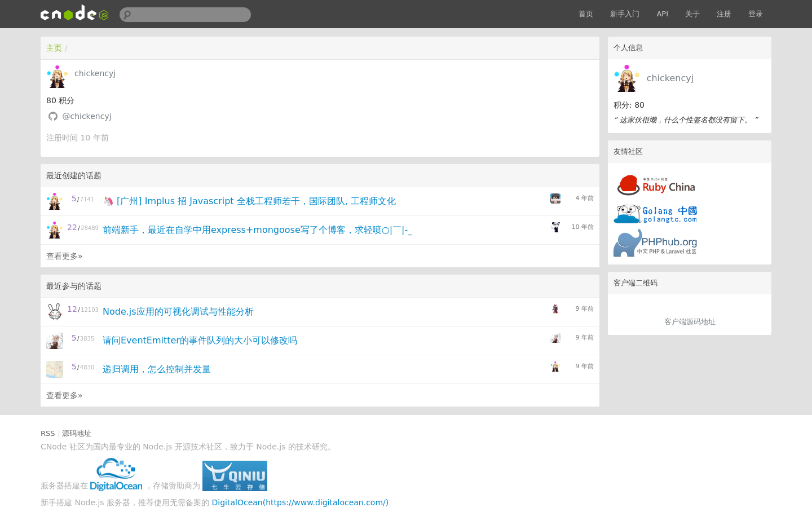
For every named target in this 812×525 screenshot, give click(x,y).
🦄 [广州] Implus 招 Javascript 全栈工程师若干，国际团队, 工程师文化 (249, 201)
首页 (586, 14)
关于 (692, 14)
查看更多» (65, 256)
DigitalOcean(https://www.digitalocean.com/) (301, 502)
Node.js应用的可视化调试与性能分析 (178, 312)
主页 (54, 48)
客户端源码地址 (690, 322)
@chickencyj (87, 116)
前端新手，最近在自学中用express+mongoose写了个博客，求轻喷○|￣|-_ (257, 230)
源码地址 (77, 433)
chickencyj (670, 78)
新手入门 (625, 14)
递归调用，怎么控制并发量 (157, 369)
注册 (724, 14)
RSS (48, 433)
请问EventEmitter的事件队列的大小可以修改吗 (200, 340)
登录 (756, 14)
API (662, 14)
